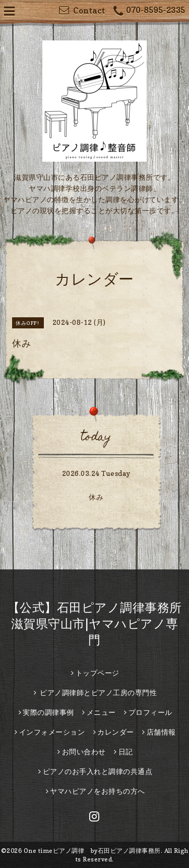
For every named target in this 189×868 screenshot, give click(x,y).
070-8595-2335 (149, 11)
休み (96, 497)
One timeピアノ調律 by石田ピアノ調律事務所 (92, 851)
